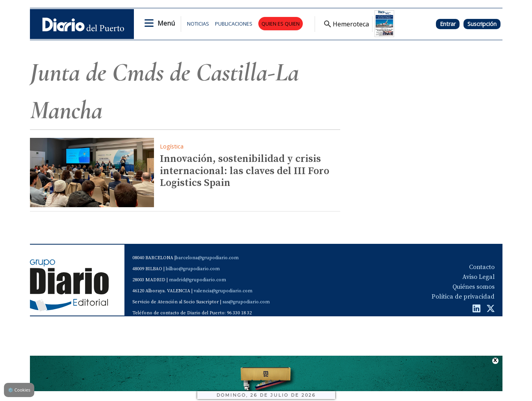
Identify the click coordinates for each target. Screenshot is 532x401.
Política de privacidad (463, 297)
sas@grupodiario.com (246, 302)
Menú (166, 23)
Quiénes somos (474, 287)
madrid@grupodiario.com (197, 280)
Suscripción (482, 24)
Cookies (19, 390)
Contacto (482, 267)
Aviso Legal (478, 277)
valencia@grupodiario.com (223, 291)
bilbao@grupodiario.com (193, 269)
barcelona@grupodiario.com (207, 258)
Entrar (448, 24)
